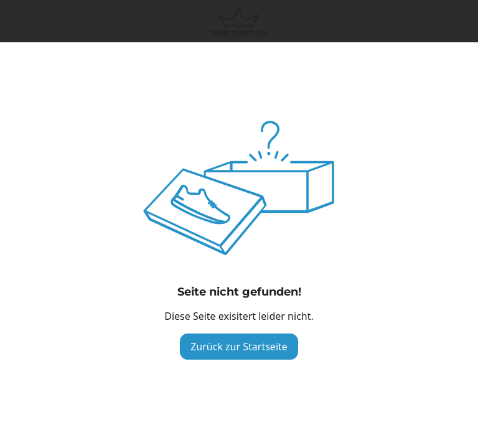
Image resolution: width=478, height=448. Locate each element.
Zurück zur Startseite (239, 347)
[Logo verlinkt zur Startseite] (239, 21)
